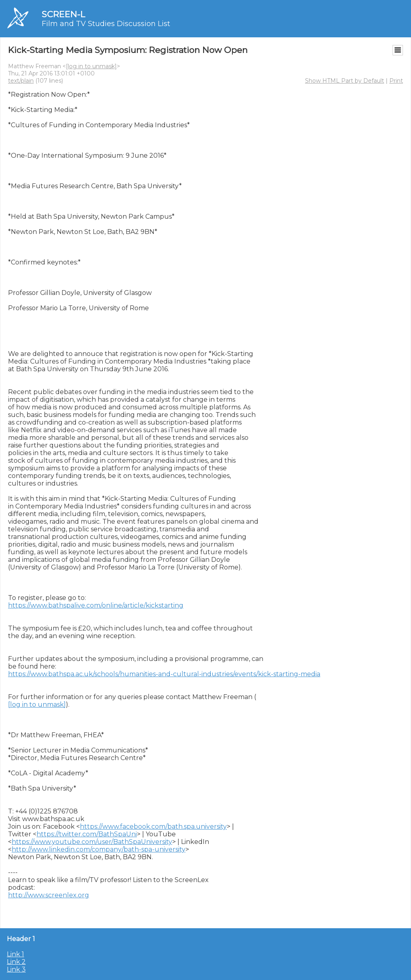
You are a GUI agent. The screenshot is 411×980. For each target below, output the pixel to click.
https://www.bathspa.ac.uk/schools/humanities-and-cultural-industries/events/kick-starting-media (164, 674)
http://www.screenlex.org (49, 895)
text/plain (21, 81)
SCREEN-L (63, 14)
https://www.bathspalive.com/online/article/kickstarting (96, 605)
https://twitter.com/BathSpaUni (87, 834)
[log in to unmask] (91, 66)
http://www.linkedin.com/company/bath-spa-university (99, 849)
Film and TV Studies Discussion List (106, 24)
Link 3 (16, 969)
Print (396, 81)
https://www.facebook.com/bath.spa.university (153, 826)
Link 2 (16, 962)
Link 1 (15, 954)
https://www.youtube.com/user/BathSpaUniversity (92, 842)
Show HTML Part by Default (345, 81)
